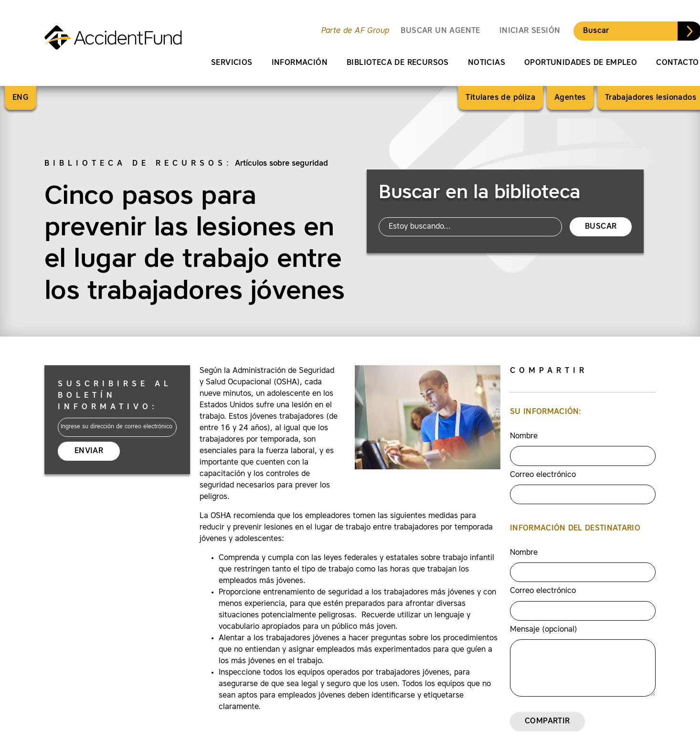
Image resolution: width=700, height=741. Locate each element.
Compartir (547, 721)
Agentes (570, 98)
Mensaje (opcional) (544, 630)
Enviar (89, 451)
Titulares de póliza (500, 98)
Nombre (524, 436)
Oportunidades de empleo (581, 63)
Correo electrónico (543, 475)
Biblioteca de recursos (398, 63)
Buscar (596, 31)
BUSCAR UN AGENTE (440, 31)
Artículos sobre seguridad (281, 164)
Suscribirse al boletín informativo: (115, 396)
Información (300, 63)
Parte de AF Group (355, 31)
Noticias (487, 63)
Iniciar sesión (530, 31)
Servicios (232, 63)
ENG (21, 98)
